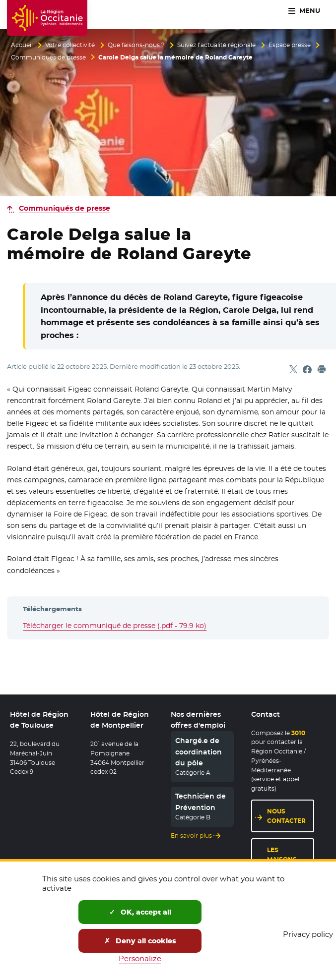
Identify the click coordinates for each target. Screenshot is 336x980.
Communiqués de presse (48, 58)
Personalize (140, 958)
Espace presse (290, 45)
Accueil (22, 45)
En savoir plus (191, 836)
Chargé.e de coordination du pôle (199, 752)
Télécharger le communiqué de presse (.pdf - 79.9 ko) (115, 626)
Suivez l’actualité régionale (216, 45)
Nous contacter (286, 816)
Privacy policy (308, 934)
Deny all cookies (140, 941)
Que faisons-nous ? (136, 45)
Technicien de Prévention (201, 802)
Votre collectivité (70, 45)
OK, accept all (140, 912)
